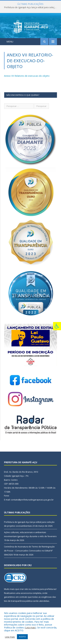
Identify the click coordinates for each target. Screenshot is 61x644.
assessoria (26, 593)
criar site (24, 589)
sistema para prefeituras (44, 589)
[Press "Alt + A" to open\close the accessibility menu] (57, 326)
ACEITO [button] (22, 637)
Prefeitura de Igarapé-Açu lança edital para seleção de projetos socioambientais (31, 7)
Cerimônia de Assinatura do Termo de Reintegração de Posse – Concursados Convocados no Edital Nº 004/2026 (29, 551)
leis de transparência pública (18, 601)
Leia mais (30, 627)
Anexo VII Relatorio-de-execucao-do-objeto (27, 76)
